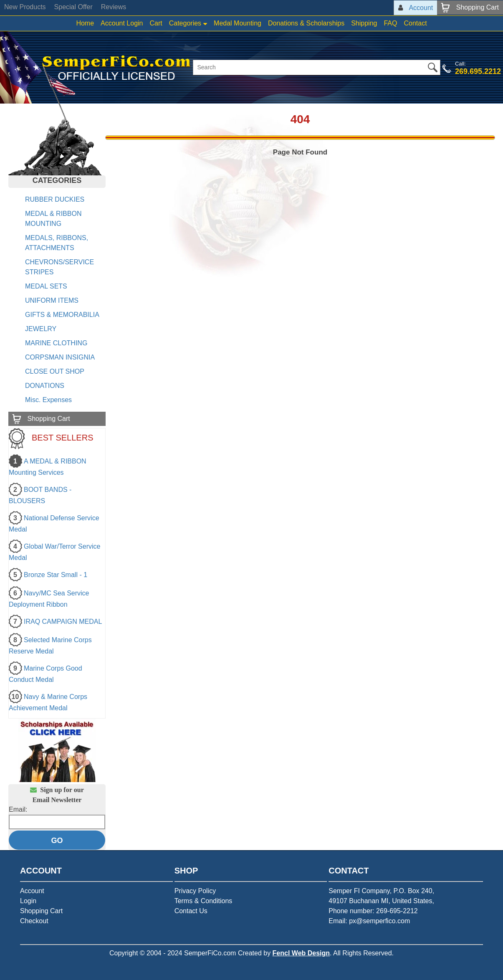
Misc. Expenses (48, 400)
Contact (415, 23)
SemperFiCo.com (210, 953)
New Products (25, 7)
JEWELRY (41, 329)
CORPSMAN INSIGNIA (60, 357)
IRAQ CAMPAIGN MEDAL (63, 622)
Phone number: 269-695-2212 (373, 911)
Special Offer (73, 7)
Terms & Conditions (203, 901)
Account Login (122, 23)
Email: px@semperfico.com (369, 921)
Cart (156, 23)
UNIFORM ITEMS (52, 300)
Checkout (34, 921)
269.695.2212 (478, 71)
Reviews (114, 7)
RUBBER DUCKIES (55, 199)
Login (28, 901)
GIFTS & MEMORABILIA (62, 315)
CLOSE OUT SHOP (55, 371)
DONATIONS (45, 386)
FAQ (390, 23)
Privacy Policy (195, 891)
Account (32, 891)
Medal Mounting (238, 23)
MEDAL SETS (46, 286)
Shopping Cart (41, 911)
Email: (18, 809)
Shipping (364, 23)
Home (85, 23)
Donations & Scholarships (306, 23)
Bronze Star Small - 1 (56, 575)
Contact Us (191, 911)
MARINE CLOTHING (56, 343)
